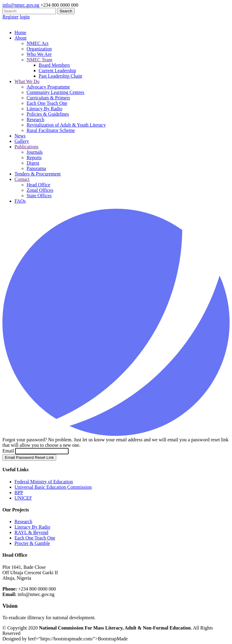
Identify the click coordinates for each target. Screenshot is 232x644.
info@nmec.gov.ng (21, 5)
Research (35, 119)
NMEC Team (39, 60)
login (25, 17)
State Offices (39, 196)
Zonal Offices (40, 190)
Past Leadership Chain (60, 76)
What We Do (27, 81)
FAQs (20, 201)
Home (20, 32)
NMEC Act (37, 43)
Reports (34, 158)
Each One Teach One (47, 103)
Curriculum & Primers (48, 98)
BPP (19, 493)
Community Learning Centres (55, 92)
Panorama (36, 168)
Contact (22, 179)
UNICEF (23, 498)
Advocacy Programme (48, 87)
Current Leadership (57, 71)
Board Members (54, 65)
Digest (33, 163)
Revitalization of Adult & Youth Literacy (66, 125)
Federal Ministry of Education (44, 482)
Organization (39, 49)
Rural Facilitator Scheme (51, 130)
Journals (35, 152)
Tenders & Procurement (38, 174)
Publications (26, 147)
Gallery (22, 141)
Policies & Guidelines (48, 114)
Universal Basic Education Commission (53, 487)
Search (66, 11)
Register (10, 17)
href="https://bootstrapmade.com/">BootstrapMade (78, 639)
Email (9, 451)
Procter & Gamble (32, 543)
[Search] (29, 11)
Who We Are (39, 54)
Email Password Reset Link (29, 457)
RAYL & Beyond (31, 532)
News (20, 136)
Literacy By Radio (44, 109)
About (21, 38)
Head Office (38, 185)
